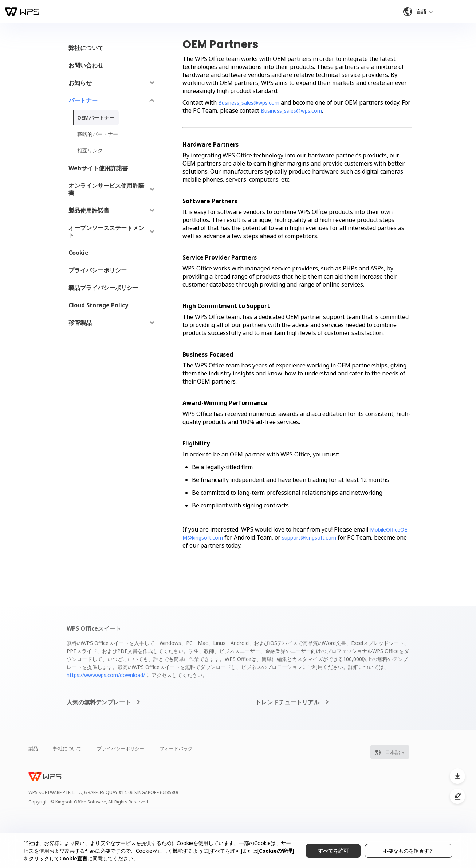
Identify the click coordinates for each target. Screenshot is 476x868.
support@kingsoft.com (309, 538)
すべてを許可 (333, 851)
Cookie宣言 (73, 858)
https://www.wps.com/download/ (106, 675)
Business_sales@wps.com (249, 103)
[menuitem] (112, 48)
